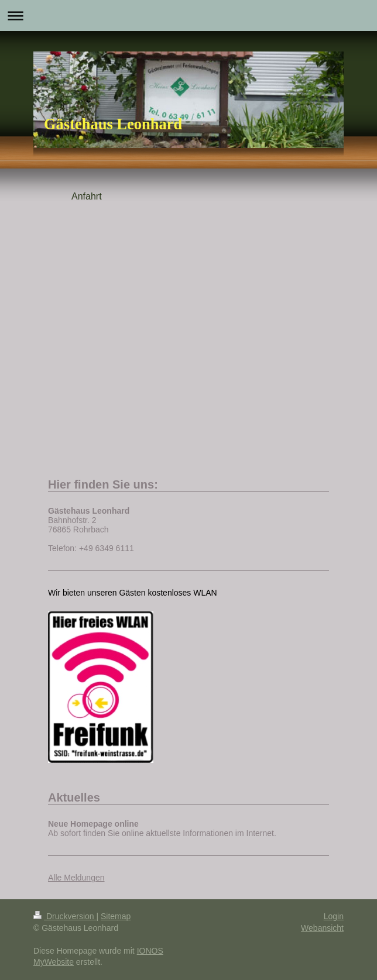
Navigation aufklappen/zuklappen (188, 16)
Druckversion (65, 916)
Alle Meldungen (76, 878)
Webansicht (322, 928)
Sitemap (116, 916)
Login (334, 916)
